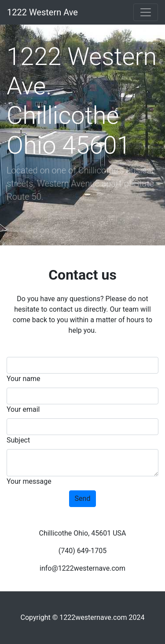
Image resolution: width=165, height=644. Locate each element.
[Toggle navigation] (146, 12)
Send (83, 498)
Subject (18, 440)
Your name (24, 379)
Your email (23, 409)
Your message (29, 481)
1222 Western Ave (42, 12)
